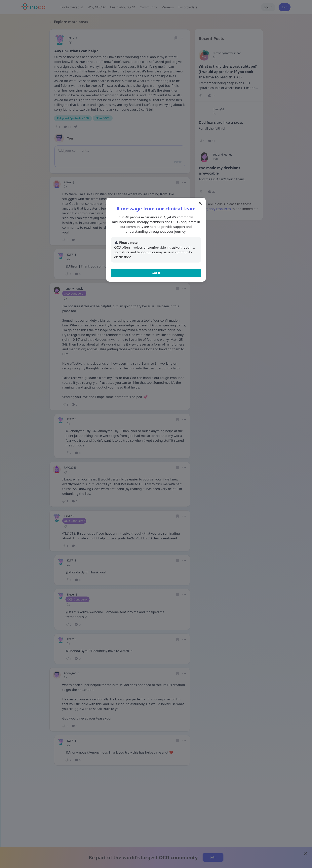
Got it (156, 273)
